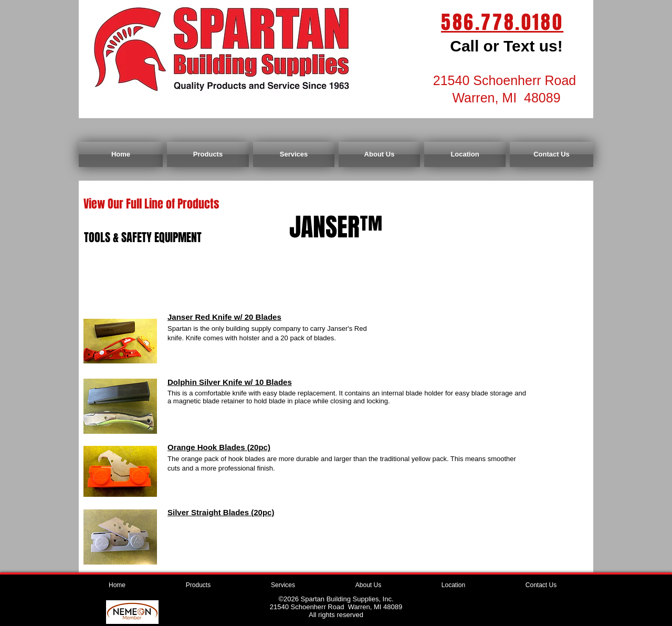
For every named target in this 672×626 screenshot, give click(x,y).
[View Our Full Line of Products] (151, 204)
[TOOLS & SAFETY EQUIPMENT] (143, 238)
